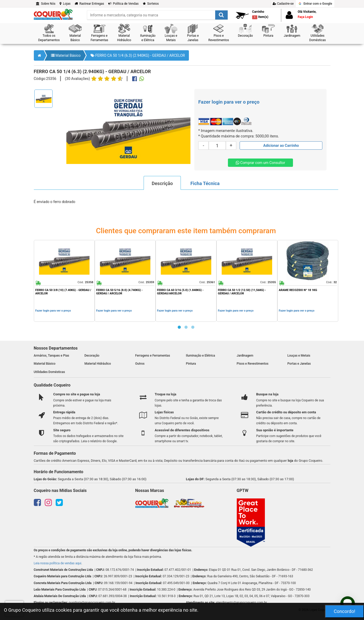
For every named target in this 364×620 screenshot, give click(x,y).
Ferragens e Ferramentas (153, 356)
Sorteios (151, 4)
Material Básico (66, 55)
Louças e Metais (299, 356)
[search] (157, 15)
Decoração (92, 356)
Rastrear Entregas (89, 4)
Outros (140, 364)
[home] (53, 14)
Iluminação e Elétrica (201, 356)
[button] (49, 33)
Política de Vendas (123, 4)
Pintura (191, 364)
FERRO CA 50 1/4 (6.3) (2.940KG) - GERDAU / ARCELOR (138, 55)
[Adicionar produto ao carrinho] (281, 145)
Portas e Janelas (299, 364)
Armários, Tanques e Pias (52, 356)
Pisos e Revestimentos (253, 364)
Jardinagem (245, 356)
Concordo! (345, 611)
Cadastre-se (283, 4)
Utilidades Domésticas (49, 372)
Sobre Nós (46, 4)
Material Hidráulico (98, 364)
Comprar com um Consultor (260, 163)
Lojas (65, 4)
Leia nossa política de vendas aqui (58, 563)
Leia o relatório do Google (99, 441)
